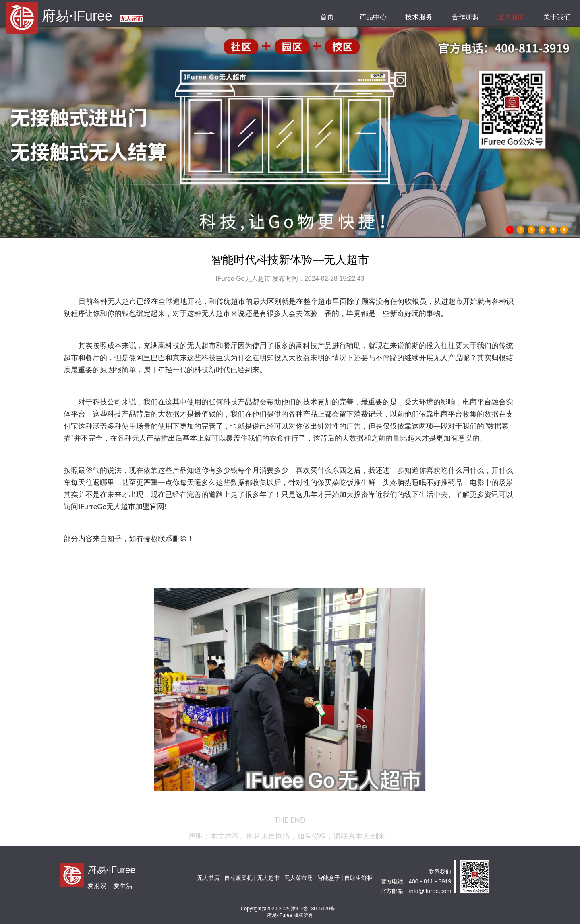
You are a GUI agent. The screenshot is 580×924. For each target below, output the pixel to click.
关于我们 (557, 17)
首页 (327, 17)
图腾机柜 (85, 901)
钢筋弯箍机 (116, 901)
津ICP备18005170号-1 (315, 909)
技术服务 (419, 17)
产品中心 (373, 17)
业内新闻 (511, 17)
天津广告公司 (51, 901)
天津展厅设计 (153, 901)
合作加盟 (465, 17)
